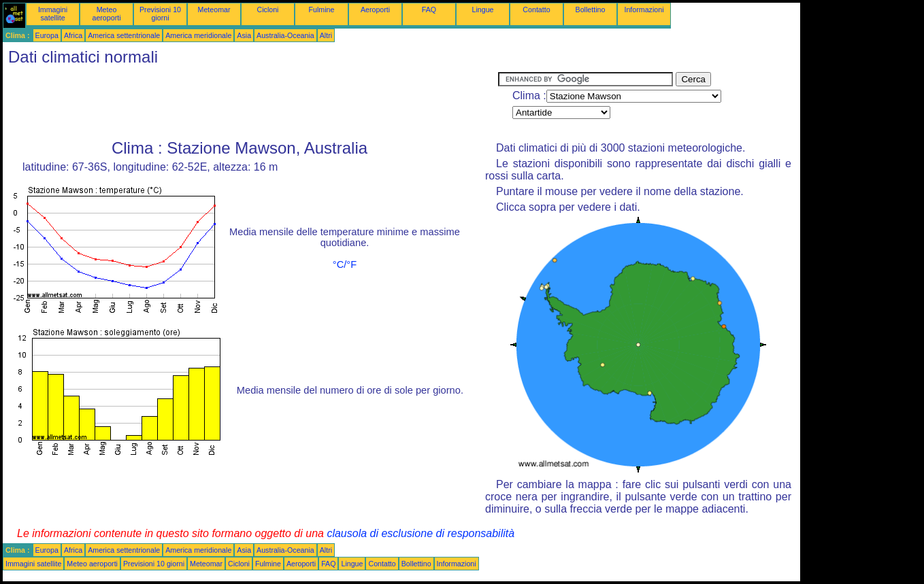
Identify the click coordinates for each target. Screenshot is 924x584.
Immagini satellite (53, 14)
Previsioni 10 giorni (160, 14)
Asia (244, 35)
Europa (47, 35)
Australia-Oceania (285, 35)
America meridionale (198, 35)
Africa (73, 35)
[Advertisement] (250, 103)
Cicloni (268, 10)
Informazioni (644, 10)
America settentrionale (124, 35)
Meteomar (214, 10)
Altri (326, 35)
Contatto (536, 10)
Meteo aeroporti (106, 14)
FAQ (429, 10)
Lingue (483, 10)
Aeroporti (375, 10)
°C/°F (345, 264)
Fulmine (322, 10)
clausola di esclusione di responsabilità (420, 533)
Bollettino (591, 10)
